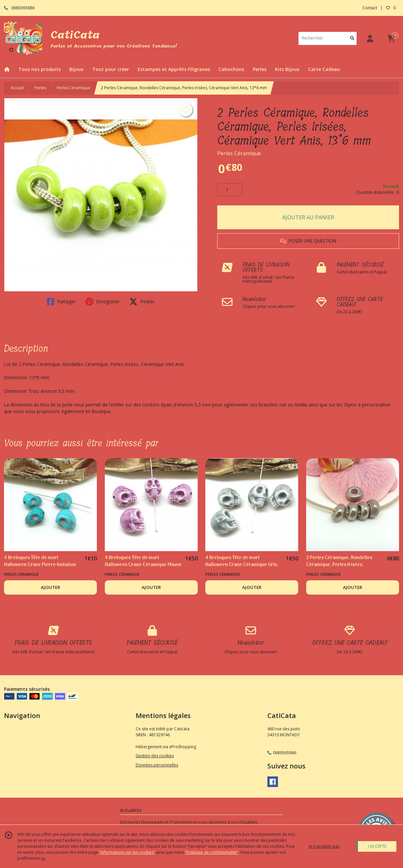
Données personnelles (157, 765)
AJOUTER (50, 587)
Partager (61, 302)
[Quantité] (230, 190)
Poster (142, 302)
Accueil (17, 88)
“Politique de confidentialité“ (212, 852)
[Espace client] (370, 38)
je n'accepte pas (324, 846)
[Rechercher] (352, 38)
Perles (40, 88)
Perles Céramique (73, 88)
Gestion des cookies (155, 756)
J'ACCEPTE (377, 846)
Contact (370, 8)
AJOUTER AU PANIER (308, 217)
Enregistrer (102, 302)
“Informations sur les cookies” (127, 852)
